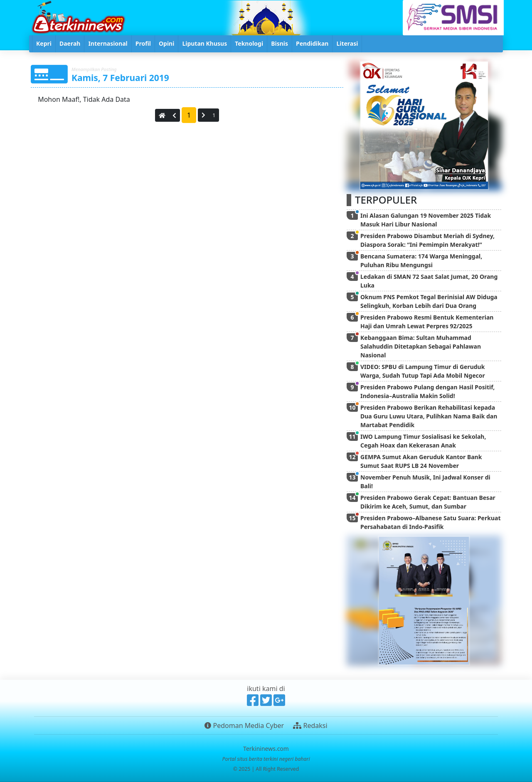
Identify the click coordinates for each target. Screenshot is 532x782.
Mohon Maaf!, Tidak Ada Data (83, 99)
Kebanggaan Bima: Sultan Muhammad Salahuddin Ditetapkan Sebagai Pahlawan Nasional (421, 346)
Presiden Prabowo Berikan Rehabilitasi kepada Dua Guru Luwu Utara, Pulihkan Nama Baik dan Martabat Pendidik (429, 416)
